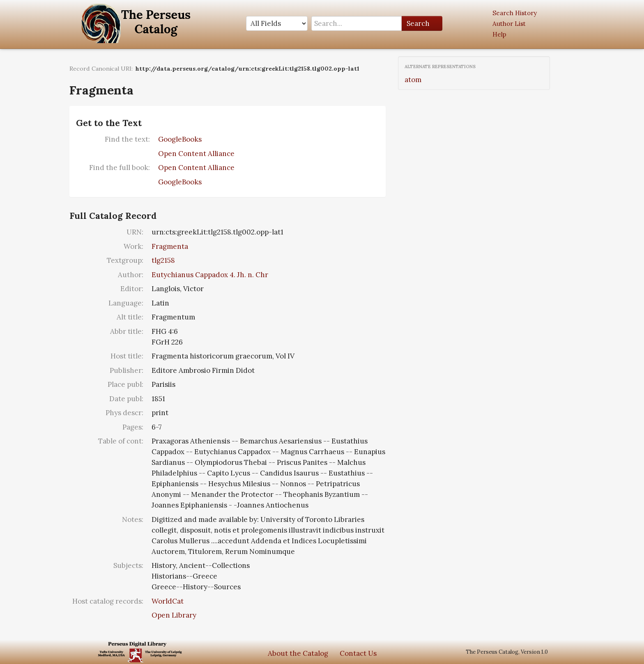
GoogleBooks (180, 139)
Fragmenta (170, 246)
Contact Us (358, 653)
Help (499, 34)
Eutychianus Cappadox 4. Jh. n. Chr (210, 275)
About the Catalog (298, 653)
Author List (509, 24)
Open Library (174, 615)
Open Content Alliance (196, 154)
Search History (515, 13)
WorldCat (168, 601)
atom (413, 80)
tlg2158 (163, 260)
